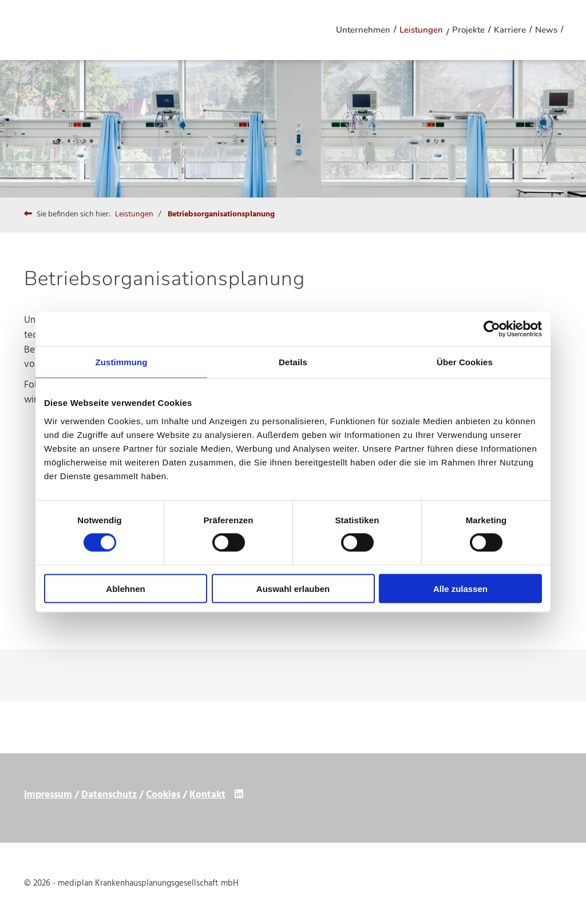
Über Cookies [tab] (465, 362)
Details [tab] (293, 362)
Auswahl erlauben (293, 588)
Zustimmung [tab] (122, 362)
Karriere (510, 30)
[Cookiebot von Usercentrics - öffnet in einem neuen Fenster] (492, 329)
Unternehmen (363, 30)
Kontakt (207, 795)
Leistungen (421, 30)
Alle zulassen (460, 588)
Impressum (48, 795)
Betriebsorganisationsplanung (221, 214)
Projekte (468, 30)
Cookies (163, 795)
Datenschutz (109, 795)
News (546, 30)
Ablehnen (125, 588)
